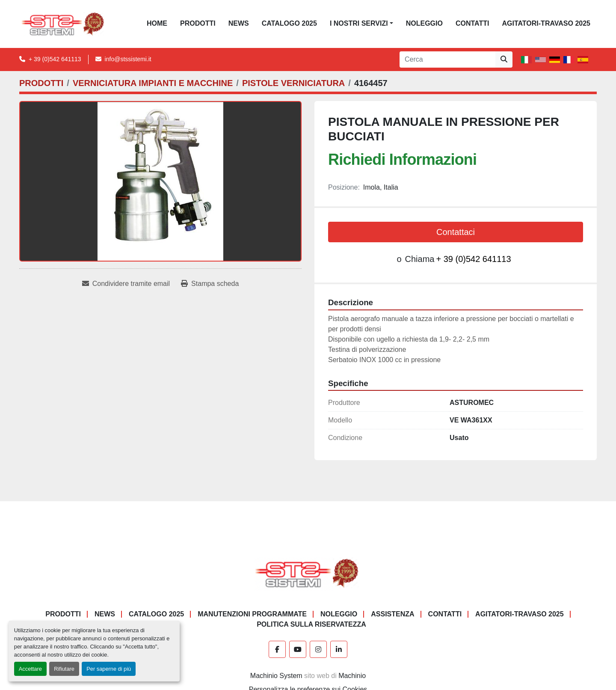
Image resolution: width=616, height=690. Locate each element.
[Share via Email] (126, 284)
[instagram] (318, 649)
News (239, 23)
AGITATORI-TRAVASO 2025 (546, 23)
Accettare (30, 669)
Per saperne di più (109, 669)
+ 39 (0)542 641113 (55, 59)
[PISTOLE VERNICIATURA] (293, 83)
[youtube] (298, 649)
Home (157, 23)
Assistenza (392, 614)
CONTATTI (472, 23)
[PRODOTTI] (41, 83)
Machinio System (276, 676)
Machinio (352, 676)
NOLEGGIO (424, 23)
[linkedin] (339, 649)
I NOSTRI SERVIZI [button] (359, 23)
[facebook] (277, 649)
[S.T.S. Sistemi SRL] (308, 573)
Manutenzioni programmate (252, 614)
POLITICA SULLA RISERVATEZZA (311, 624)
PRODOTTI (198, 23)
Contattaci (456, 232)
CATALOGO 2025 (289, 23)
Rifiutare (64, 669)
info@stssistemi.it (128, 59)
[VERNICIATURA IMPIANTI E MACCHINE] (153, 83)
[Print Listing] (210, 284)
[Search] (447, 59)
